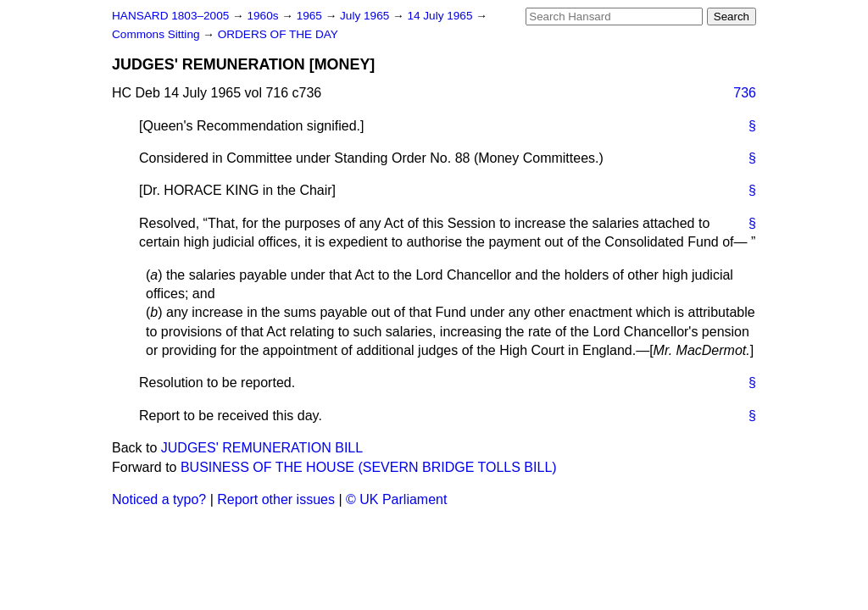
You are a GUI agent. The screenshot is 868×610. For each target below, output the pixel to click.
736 (745, 93)
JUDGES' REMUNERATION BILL (262, 448)
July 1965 (366, 16)
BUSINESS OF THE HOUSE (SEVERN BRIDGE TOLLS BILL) (369, 467)
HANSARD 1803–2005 (170, 16)
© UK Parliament (396, 499)
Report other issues (276, 499)
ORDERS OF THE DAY (278, 34)
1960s (264, 16)
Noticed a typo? (159, 499)
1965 (311, 16)
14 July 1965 (441, 16)
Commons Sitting (157, 34)
